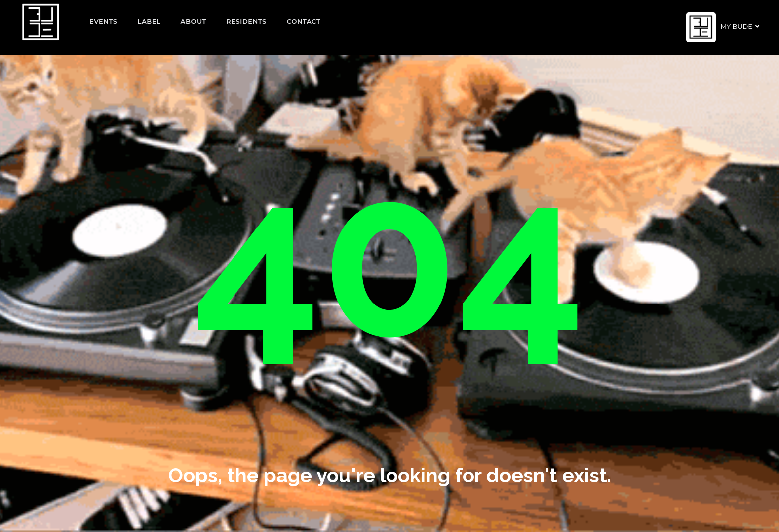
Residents (246, 21)
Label (149, 21)
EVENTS (104, 21)
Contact (304, 21)
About (194, 21)
